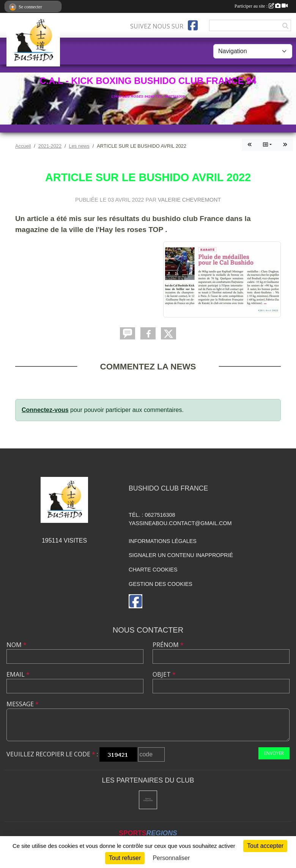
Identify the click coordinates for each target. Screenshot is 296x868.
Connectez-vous (45, 410)
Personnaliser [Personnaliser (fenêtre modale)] (171, 858)
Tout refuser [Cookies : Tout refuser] (125, 858)
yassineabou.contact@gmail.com (180, 523)
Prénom (168, 645)
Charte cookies (153, 570)
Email (18, 674)
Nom (17, 645)
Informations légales (163, 541)
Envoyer (274, 753)
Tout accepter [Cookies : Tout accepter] (265, 846)
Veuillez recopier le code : (52, 754)
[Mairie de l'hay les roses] (148, 800)
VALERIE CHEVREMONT (189, 200)
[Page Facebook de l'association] (193, 25)
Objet (164, 674)
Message (23, 704)
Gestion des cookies (161, 584)
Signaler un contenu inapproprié (181, 555)
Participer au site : (261, 6)
